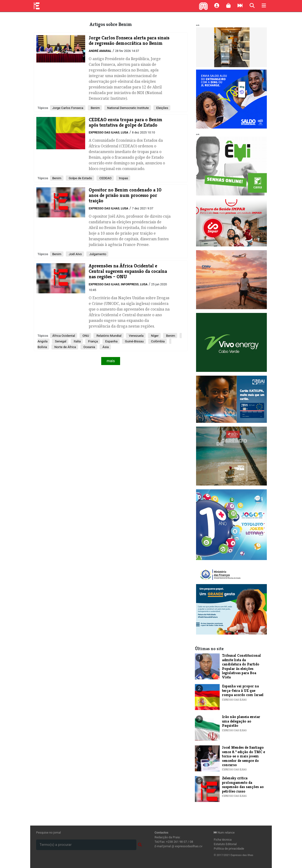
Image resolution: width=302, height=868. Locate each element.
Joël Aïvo (75, 254)
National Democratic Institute (128, 108)
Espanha (111, 341)
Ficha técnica (223, 840)
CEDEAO (105, 178)
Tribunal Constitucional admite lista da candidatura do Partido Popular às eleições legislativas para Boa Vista (241, 666)
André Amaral (100, 51)
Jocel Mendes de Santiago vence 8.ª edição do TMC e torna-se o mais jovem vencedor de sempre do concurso (243, 756)
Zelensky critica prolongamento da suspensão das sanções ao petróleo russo (243, 785)
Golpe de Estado (80, 178)
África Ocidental (64, 336)
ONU (85, 336)
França (92, 341)
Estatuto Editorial (225, 844)
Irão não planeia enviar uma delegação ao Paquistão (241, 721)
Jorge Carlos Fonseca (68, 108)
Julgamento (97, 254)
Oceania (89, 347)
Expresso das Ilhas (104, 132)
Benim (95, 108)
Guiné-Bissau (134, 341)
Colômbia (157, 341)
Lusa (125, 132)
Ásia (105, 347)
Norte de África (65, 347)
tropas (123, 178)
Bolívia (42, 347)
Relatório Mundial (108, 336)
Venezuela (136, 336)
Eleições (162, 108)
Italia (77, 341)
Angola (42, 341)
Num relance (224, 833)
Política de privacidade (229, 849)
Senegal (60, 341)
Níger (154, 336)
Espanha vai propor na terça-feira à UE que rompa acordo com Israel (243, 690)
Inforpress (130, 284)
